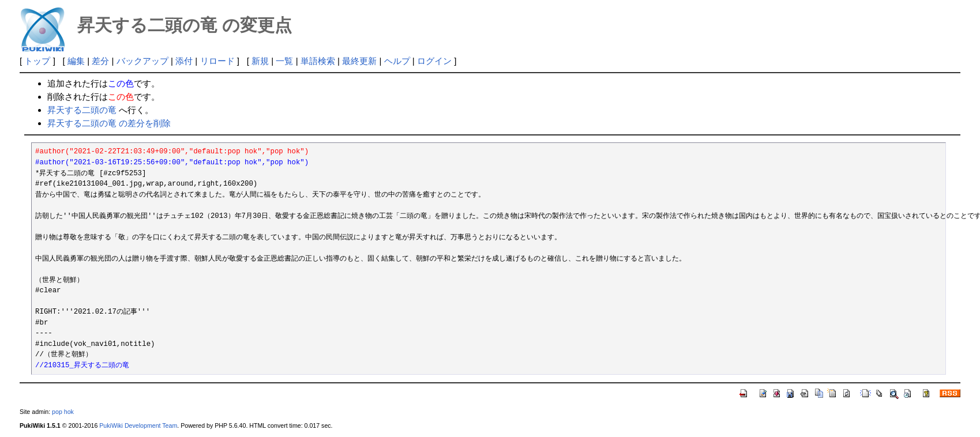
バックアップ (142, 61)
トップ (37, 61)
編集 (76, 61)
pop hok (63, 412)
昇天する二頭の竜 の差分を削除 (109, 123)
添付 (184, 61)
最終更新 (359, 61)
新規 (260, 61)
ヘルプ (397, 61)
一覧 (284, 61)
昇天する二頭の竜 (82, 110)
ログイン (434, 61)
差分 (100, 61)
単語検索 (318, 61)
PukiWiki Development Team (138, 425)
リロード (217, 61)
